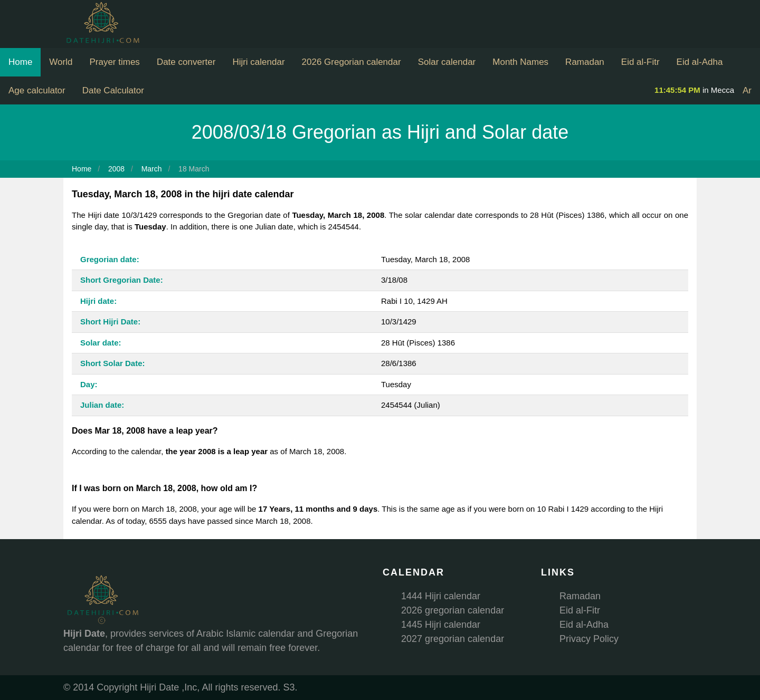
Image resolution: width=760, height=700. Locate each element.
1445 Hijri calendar (441, 625)
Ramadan (585, 62)
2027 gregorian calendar (453, 639)
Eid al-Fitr (640, 62)
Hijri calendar (258, 62)
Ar (747, 90)
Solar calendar (447, 62)
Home (20, 62)
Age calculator (37, 90)
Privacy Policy (589, 639)
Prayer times (114, 62)
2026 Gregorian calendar (351, 62)
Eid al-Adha (700, 62)
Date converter (186, 62)
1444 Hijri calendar (441, 596)
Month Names (520, 62)
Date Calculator (113, 90)
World (61, 62)
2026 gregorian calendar (453, 610)
